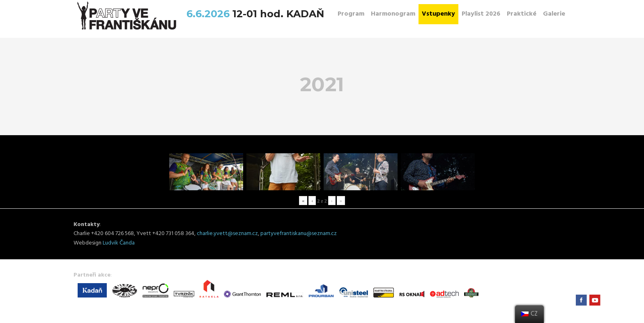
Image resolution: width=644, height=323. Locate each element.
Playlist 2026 (481, 14)
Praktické (522, 14)
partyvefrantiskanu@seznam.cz (299, 234)
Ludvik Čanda (119, 243)
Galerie (554, 14)
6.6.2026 (209, 14)
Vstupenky (438, 14)
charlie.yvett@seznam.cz (227, 234)
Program (351, 14)
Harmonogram (393, 14)
